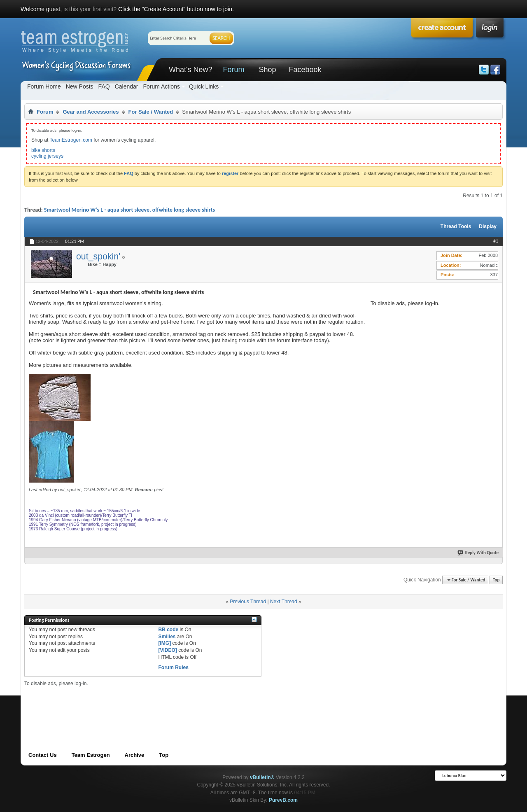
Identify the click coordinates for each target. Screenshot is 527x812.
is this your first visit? (90, 9)
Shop (267, 70)
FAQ (104, 86)
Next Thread (284, 602)
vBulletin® (262, 777)
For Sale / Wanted (151, 112)
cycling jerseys (47, 156)
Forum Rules (173, 667)
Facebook (305, 70)
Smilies (167, 637)
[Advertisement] (432, 358)
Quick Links (204, 86)
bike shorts (43, 150)
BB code (168, 630)
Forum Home (44, 86)
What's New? (190, 70)
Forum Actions (161, 86)
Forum (233, 70)
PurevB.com (283, 800)
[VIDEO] (167, 650)
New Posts (80, 86)
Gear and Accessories (91, 112)
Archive (135, 755)
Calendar (127, 86)
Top (496, 580)
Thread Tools (456, 226)
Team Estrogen (91, 755)
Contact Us (43, 755)
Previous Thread (248, 602)
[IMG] (164, 643)
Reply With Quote (478, 553)
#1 (496, 241)
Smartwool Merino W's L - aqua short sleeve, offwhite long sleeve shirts (129, 210)
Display (488, 226)
